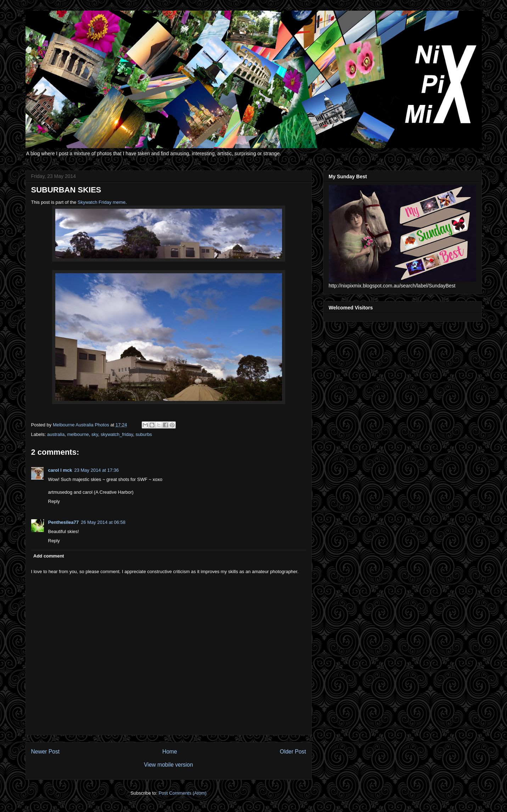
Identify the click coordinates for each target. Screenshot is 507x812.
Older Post (293, 752)
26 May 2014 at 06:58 (103, 522)
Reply (54, 501)
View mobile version (168, 765)
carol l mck (60, 470)
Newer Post (46, 752)
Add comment (49, 556)
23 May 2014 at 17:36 (96, 470)
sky (95, 434)
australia (56, 434)
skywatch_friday (117, 434)
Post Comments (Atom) (183, 793)
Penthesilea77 (64, 522)
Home (170, 752)
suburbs (144, 434)
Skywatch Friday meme (102, 202)
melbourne (78, 434)
